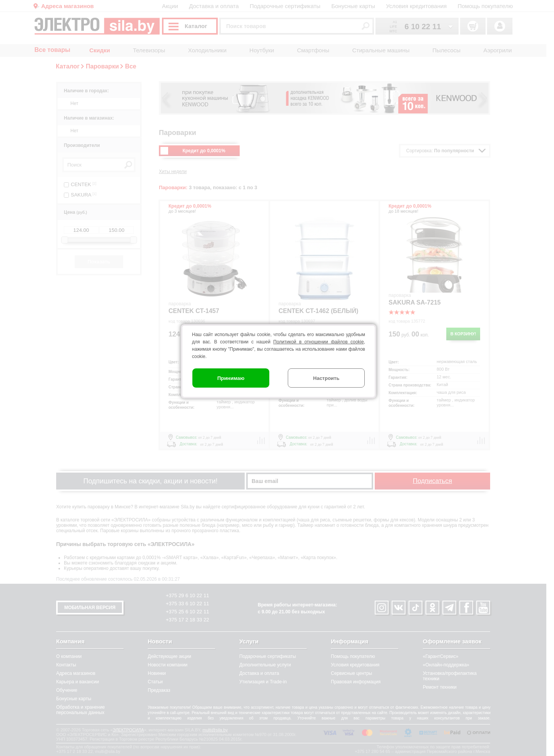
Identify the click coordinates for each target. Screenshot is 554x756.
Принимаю (231, 378)
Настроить (326, 378)
